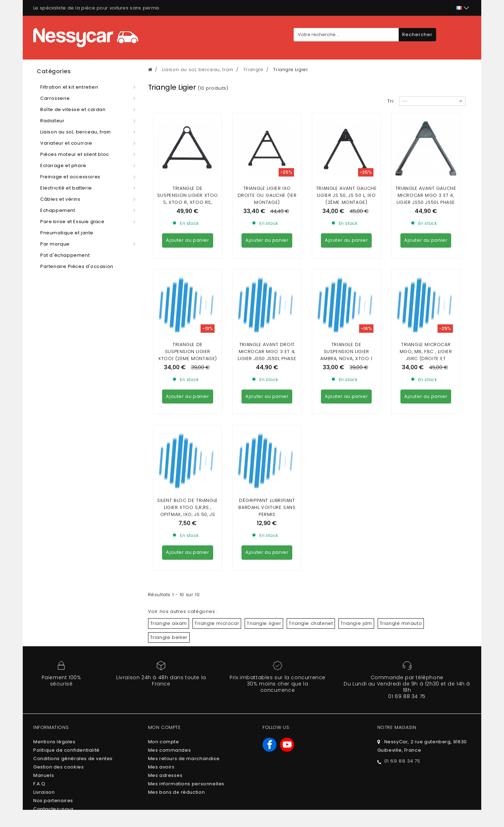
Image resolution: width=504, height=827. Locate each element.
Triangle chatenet (311, 623)
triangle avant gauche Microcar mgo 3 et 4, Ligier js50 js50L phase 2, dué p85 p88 (426, 199)
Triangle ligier (264, 623)
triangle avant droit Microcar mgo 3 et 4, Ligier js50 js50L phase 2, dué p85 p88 (267, 355)
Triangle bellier (169, 637)
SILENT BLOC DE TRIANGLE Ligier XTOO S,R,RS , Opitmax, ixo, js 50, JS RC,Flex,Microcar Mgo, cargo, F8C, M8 (188, 514)
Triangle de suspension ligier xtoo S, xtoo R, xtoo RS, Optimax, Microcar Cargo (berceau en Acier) (188, 206)
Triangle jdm (356, 623)
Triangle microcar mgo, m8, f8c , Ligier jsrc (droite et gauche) (426, 355)
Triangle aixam (169, 623)
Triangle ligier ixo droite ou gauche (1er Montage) (267, 195)
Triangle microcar (217, 623)
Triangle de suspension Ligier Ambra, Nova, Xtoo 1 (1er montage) (346, 355)
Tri (391, 101)
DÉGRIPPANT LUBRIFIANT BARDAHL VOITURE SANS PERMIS (267, 507)
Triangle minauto (401, 623)
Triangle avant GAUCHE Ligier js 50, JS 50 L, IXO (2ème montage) (346, 195)
